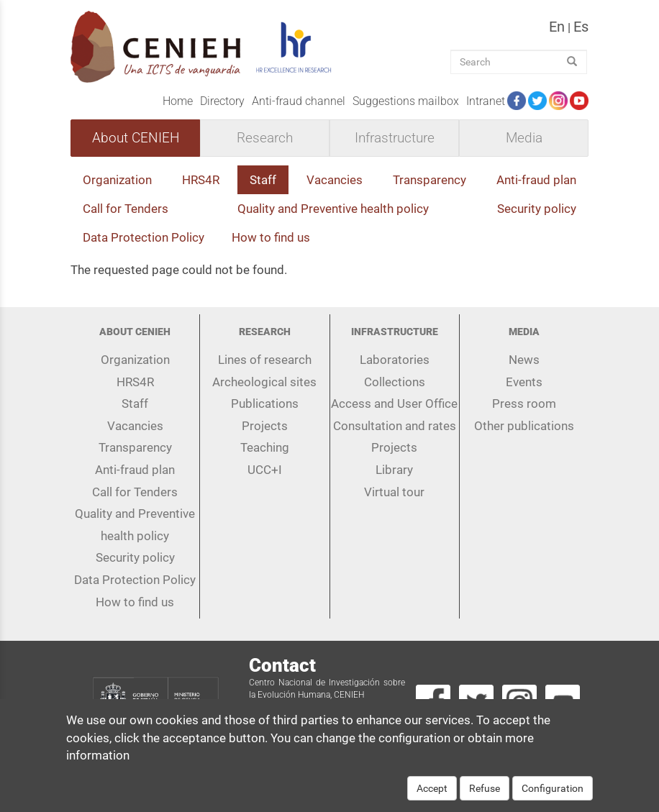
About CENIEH (136, 138)
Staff (263, 180)
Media (524, 138)
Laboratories (395, 360)
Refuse (485, 795)
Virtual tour (394, 492)
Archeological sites (264, 382)
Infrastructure (395, 138)
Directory (222, 101)
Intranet (486, 101)
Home (178, 101)
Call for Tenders (126, 209)
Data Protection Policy (144, 237)
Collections (395, 382)
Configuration (553, 795)
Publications (265, 403)
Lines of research (265, 360)
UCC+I (265, 470)
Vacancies (335, 180)
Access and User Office (394, 403)
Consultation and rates (395, 426)
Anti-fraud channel (299, 101)
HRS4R (201, 180)
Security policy (537, 209)
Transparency (430, 180)
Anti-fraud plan (536, 180)
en (557, 27)
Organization (117, 180)
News (524, 360)
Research (265, 138)
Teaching (265, 447)
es (581, 27)
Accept (432, 795)
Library (394, 470)
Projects (265, 426)
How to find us (271, 237)
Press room (524, 403)
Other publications (524, 426)
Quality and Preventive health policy (333, 209)
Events (524, 382)
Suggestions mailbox (406, 101)
